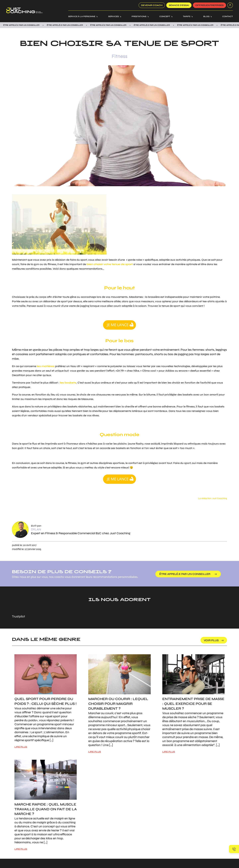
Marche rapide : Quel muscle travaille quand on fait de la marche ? (46, 809)
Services (114, 16)
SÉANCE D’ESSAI (179, 5)
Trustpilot (19, 616)
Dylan (36, 529)
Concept (165, 16)
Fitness (119, 56)
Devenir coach (152, 5)
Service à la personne (82, 16)
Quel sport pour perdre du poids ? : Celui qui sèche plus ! (45, 701)
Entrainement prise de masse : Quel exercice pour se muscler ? (193, 704)
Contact (228, 16)
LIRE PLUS (21, 747)
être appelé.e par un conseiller (185, 574)
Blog (206, 16)
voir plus (211, 640)
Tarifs (187, 16)
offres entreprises (209, 5)
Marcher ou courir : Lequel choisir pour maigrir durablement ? (118, 704)
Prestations (139, 16)
